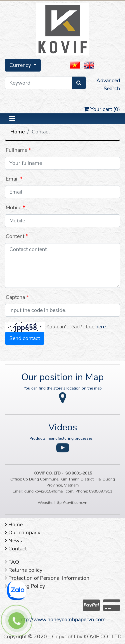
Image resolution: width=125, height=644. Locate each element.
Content (15, 236)
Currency (21, 65)
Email (12, 179)
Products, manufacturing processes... (62, 438)
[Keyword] (39, 83)
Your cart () (102, 109)
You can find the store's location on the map (63, 388)
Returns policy (24, 570)
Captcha (15, 297)
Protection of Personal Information (47, 578)
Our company (23, 533)
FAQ (12, 562)
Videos (63, 427)
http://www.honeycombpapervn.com (62, 620)
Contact (16, 549)
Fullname (16, 150)
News (13, 541)
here (100, 327)
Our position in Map (62, 377)
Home (17, 132)
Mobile (13, 208)
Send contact (25, 338)
